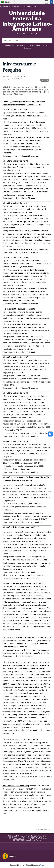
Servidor (46, 45)
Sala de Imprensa (34, 45)
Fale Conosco (10, 45)
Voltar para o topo (46, 829)
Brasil (8, 2)
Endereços (21, 45)
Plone (42, 865)
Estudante (28, 48)
